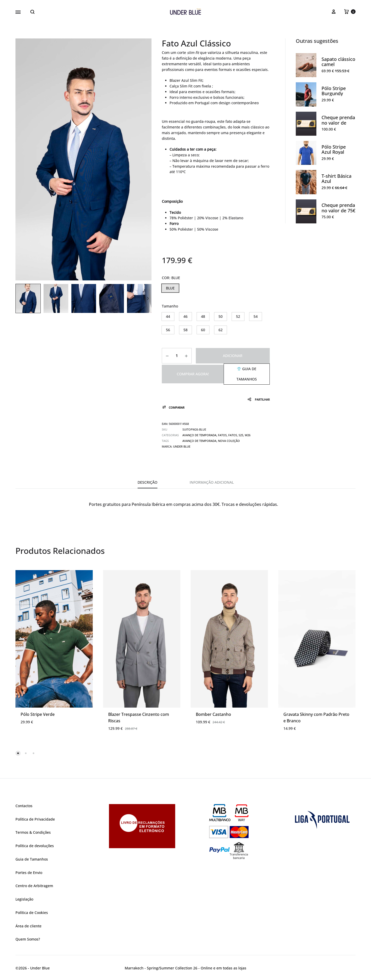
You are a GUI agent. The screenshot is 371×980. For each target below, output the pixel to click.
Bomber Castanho (213, 714)
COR (171, 278)
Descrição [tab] (147, 482)
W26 (248, 435)
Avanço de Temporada (199, 435)
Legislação (24, 899)
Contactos (24, 806)
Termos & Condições (33, 832)
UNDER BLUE (182, 446)
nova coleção (229, 441)
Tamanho (170, 306)
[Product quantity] (177, 356)
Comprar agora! (193, 374)
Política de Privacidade (35, 819)
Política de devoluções (35, 846)
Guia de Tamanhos (32, 859)
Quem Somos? (28, 939)
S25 (241, 435)
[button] (170, 288)
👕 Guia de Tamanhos (247, 374)
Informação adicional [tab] (212, 482)
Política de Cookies (32, 913)
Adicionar (233, 356)
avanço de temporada (199, 441)
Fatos (222, 435)
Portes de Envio (29, 873)
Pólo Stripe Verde (38, 714)
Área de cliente (28, 926)
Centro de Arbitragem (34, 886)
